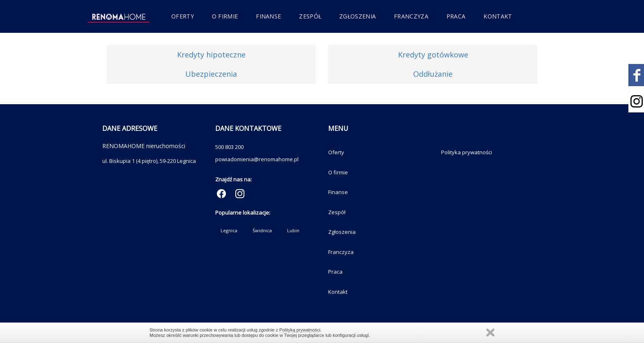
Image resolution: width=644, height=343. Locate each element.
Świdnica (262, 230)
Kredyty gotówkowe (433, 55)
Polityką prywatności (300, 330)
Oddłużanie (433, 74)
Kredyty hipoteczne (211, 55)
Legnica (229, 230)
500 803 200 (229, 147)
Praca (456, 16)
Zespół (310, 16)
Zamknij (490, 333)
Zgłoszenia (358, 16)
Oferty (183, 16)
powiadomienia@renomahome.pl (257, 159)
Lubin (293, 230)
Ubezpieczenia (211, 74)
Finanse (268, 16)
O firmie (225, 16)
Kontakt (498, 16)
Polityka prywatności (467, 152)
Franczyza (411, 16)
